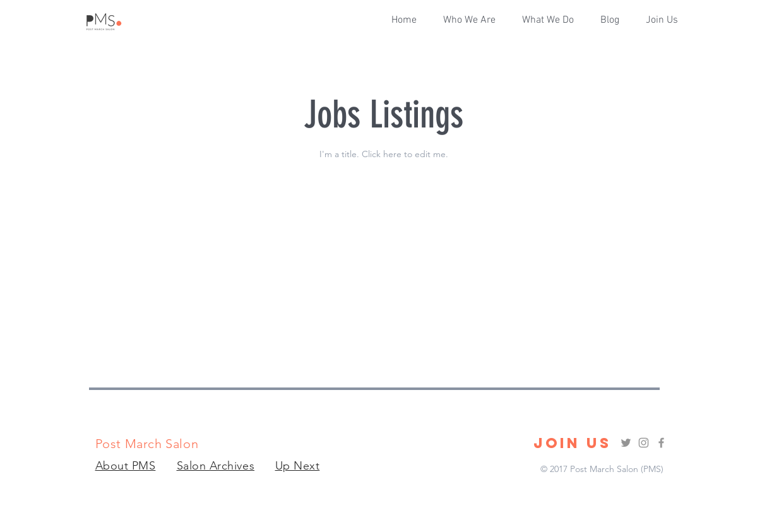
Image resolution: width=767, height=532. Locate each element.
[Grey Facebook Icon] (661, 443)
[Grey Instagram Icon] (644, 443)
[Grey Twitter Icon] (626, 443)
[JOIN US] (572, 443)
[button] (552, 20)
